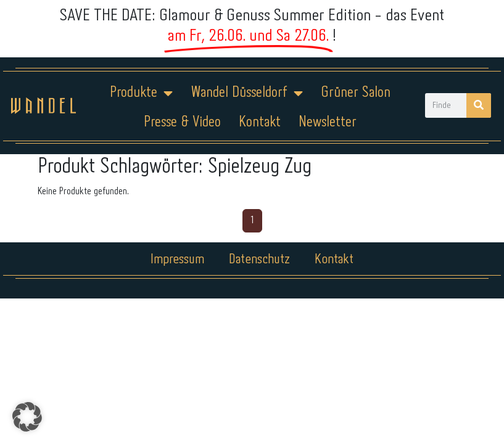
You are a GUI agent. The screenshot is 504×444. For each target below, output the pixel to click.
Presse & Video (182, 122)
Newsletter (328, 122)
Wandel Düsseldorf (247, 93)
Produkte (141, 93)
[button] (27, 417)
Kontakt (260, 122)
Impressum (177, 260)
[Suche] (479, 105)
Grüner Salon (356, 93)
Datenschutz (259, 260)
